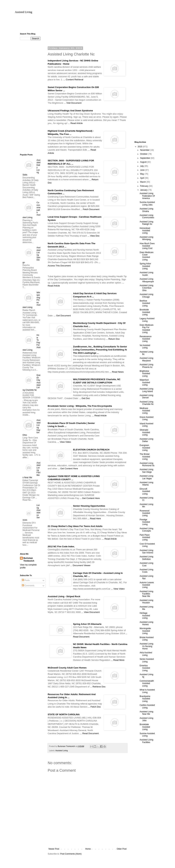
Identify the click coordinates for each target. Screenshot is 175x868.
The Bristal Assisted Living (145, 457)
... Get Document (62, 316)
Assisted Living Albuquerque (147, 280)
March (143, 182)
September (145, 158)
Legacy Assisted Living (147, 320)
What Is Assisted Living (147, 691)
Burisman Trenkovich (29, 560)
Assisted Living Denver (146, 396)
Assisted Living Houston (146, 601)
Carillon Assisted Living (147, 706)
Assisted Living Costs (146, 571)
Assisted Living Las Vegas (146, 477)
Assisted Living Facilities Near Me (146, 594)
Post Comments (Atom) (71, 854)
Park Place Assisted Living (145, 537)
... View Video (64, 442)
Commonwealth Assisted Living (147, 683)
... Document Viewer (80, 565)
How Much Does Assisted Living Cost (147, 246)
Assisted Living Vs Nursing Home (146, 646)
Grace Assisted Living (147, 418)
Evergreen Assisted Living (145, 448)
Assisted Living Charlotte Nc (147, 403)
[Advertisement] (87, 25)
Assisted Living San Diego (146, 471)
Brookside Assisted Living (145, 312)
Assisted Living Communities (147, 216)
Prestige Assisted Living (145, 522)
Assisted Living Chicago (146, 296)
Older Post (122, 849)
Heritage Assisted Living (145, 616)
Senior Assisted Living (147, 660)
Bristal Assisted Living (147, 639)
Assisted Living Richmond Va (147, 464)
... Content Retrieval (73, 80)
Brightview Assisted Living (145, 374)
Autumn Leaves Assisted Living (147, 585)
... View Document (90, 612)
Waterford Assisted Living (145, 382)
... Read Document (89, 733)
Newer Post (54, 849)
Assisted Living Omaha (146, 210)
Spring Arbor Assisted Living (145, 266)
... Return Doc (113, 339)
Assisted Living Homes (146, 623)
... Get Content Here (68, 469)
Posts (26, 580)
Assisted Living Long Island (146, 390)
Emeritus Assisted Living (145, 668)
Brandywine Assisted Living (145, 699)
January (144, 190)
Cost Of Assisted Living (147, 545)
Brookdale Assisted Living (145, 727)
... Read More (118, 660)
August (144, 162)
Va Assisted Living (145, 347)
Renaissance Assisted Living (146, 339)
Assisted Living (23, 12)
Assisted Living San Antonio (146, 551)
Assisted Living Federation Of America (147, 196)
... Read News (116, 372)
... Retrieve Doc (98, 687)
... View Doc (93, 236)
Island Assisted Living (146, 425)
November (145, 150)
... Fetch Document (90, 209)
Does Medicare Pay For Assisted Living (147, 329)
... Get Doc (85, 398)
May (142, 174)
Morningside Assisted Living (145, 631)
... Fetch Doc (94, 707)
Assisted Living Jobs (146, 719)
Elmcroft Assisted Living (145, 491)
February (144, 186)
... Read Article (75, 123)
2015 (140, 147)
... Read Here (94, 518)
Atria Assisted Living (146, 654)
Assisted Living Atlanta (146, 484)
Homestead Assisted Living (145, 231)
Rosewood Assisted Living (145, 513)
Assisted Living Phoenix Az (146, 366)
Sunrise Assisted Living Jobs (147, 203)
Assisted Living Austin (146, 274)
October (144, 154)
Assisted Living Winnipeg (146, 238)
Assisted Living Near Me (146, 713)
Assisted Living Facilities (146, 741)
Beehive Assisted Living (145, 303)
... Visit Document (73, 103)
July (142, 166)
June (143, 170)
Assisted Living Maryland (146, 359)
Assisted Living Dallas (146, 440)
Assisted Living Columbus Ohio (146, 288)
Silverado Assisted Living (145, 432)
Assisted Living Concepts (146, 530)
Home (88, 849)
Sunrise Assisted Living (147, 735)
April (142, 178)
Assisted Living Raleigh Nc (146, 223)
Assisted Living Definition (146, 558)
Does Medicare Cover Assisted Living (147, 256)
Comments (28, 586)
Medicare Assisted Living (145, 411)
